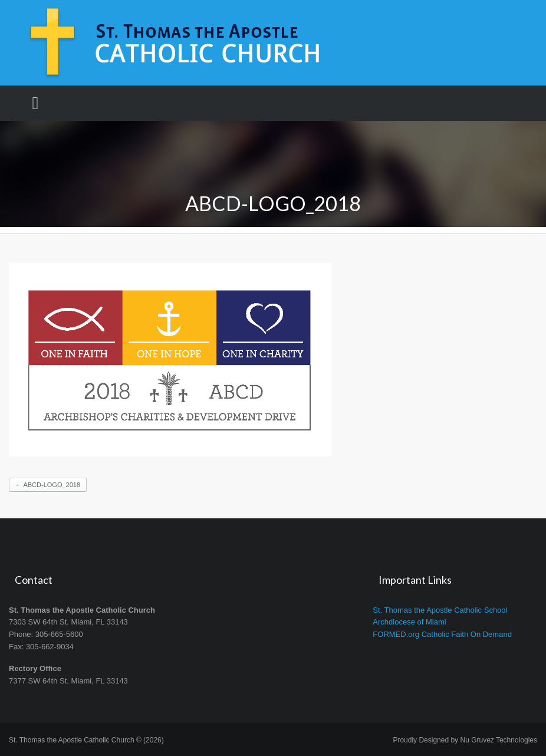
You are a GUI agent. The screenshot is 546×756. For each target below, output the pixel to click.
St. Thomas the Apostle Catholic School (440, 610)
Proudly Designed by (465, 740)
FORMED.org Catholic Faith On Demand (442, 634)
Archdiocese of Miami (409, 622)
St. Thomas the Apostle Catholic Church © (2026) (86, 740)
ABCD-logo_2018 (48, 485)
